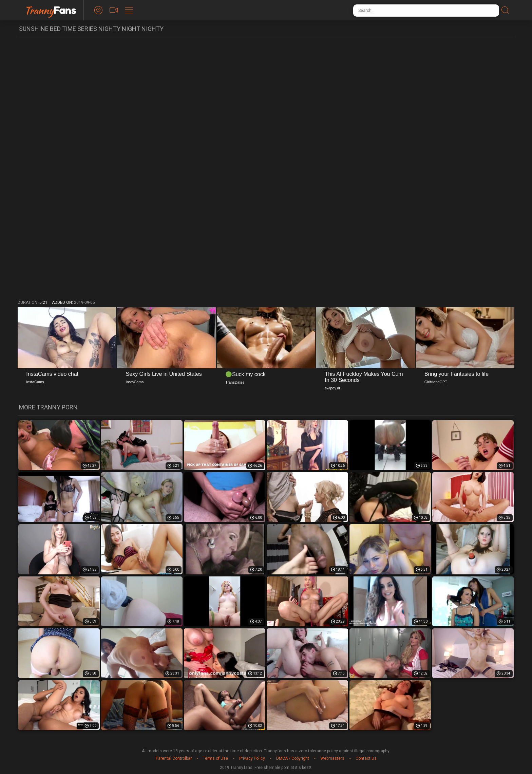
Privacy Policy (252, 758)
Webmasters (332, 758)
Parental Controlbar (174, 758)
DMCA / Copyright (293, 758)
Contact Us (366, 758)
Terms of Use (215, 758)
